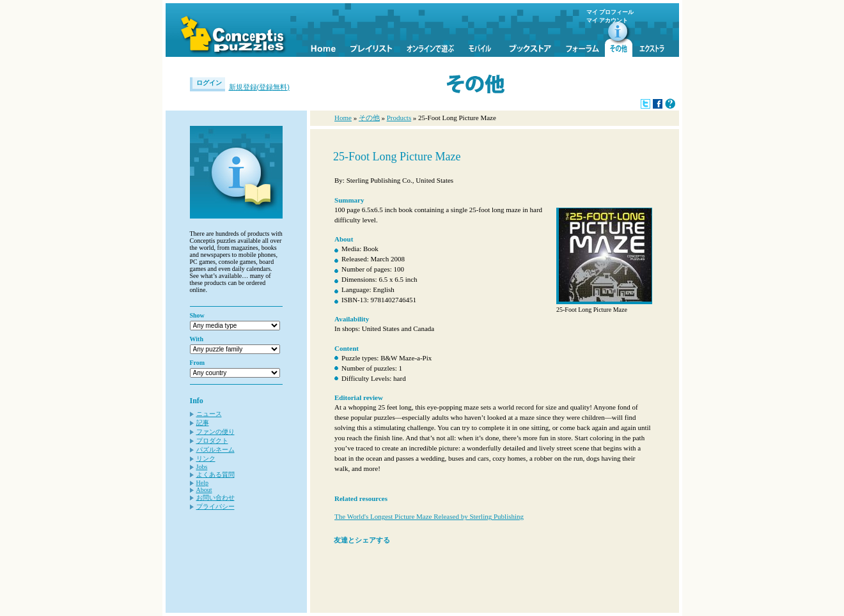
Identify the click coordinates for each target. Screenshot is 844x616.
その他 (369, 118)
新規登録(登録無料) (259, 87)
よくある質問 (215, 474)
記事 (203, 423)
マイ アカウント (607, 20)
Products (399, 118)
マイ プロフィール (610, 12)
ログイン (209, 83)
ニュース (209, 414)
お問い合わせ (215, 497)
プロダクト (212, 441)
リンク (206, 458)
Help (202, 483)
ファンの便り (215, 432)
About (204, 490)
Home (343, 118)
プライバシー (215, 506)
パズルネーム (215, 450)
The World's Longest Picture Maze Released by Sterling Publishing (429, 516)
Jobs (202, 467)
